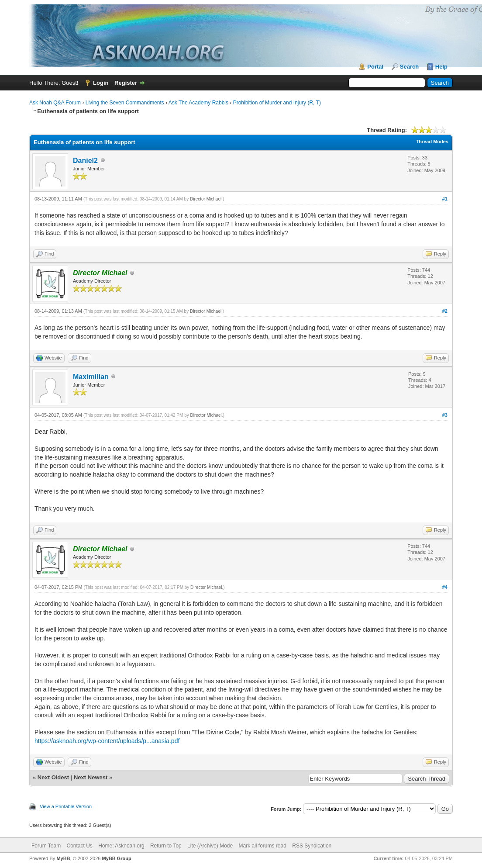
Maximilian (91, 377)
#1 (445, 199)
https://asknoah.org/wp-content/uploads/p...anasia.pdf (107, 741)
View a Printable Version (66, 806)
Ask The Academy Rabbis (198, 103)
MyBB (63, 858)
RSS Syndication (312, 846)
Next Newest (91, 777)
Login (101, 83)
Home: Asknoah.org (121, 846)
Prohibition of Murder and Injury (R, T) (277, 103)
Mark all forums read (263, 846)
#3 (445, 415)
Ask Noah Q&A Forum (55, 103)
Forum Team (46, 846)
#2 (445, 311)
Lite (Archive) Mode (210, 846)
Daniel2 (85, 161)
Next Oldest (53, 777)
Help (441, 67)
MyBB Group (116, 858)
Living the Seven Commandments (125, 103)
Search (409, 67)
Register (126, 83)
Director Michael (206, 199)
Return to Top (166, 846)
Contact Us (79, 846)
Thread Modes (432, 142)
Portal (375, 67)
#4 (445, 587)
